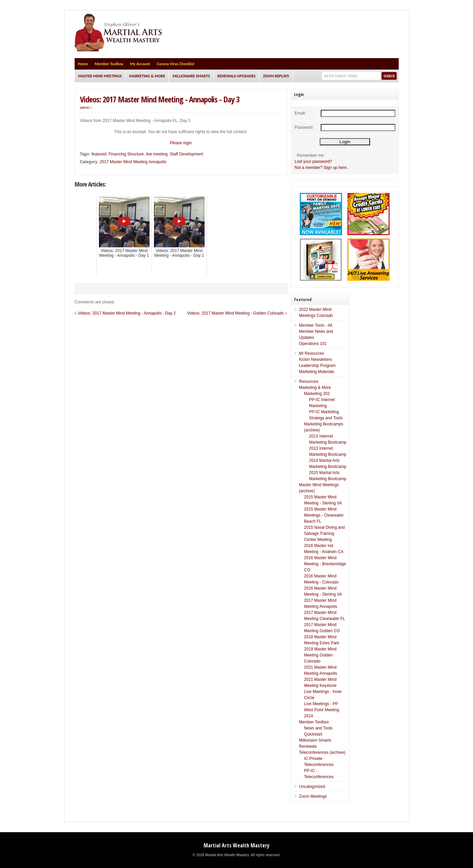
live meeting (157, 154)
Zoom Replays (276, 76)
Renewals (308, 746)
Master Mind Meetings (100, 76)
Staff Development (187, 154)
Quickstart (313, 734)
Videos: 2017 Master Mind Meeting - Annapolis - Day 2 (127, 313)
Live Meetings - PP (321, 704)
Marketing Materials (317, 372)
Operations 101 (313, 344)
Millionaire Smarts (191, 76)
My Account (140, 64)
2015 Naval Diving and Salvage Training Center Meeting (325, 534)
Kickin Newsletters (316, 359)
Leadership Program (318, 366)
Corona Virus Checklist (176, 64)
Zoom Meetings (313, 796)
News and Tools (319, 728)
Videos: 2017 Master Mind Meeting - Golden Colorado (235, 313)
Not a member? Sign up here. (321, 168)
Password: (304, 127)
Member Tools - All (316, 325)
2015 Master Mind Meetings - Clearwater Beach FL (324, 515)
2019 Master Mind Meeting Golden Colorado (320, 655)
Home (83, 64)
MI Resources (312, 353)
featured (99, 154)
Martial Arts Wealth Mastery (236, 845)
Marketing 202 (317, 394)
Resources (309, 381)
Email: (300, 113)
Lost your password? (313, 162)
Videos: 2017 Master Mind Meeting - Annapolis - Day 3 (160, 99)
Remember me (310, 155)
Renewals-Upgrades (236, 76)
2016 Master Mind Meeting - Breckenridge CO (325, 564)
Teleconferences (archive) (322, 752)
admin (85, 107)
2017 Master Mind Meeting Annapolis (133, 162)
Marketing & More (147, 76)
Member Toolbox (109, 64)
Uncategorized (312, 787)
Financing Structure (126, 154)
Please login (181, 143)
